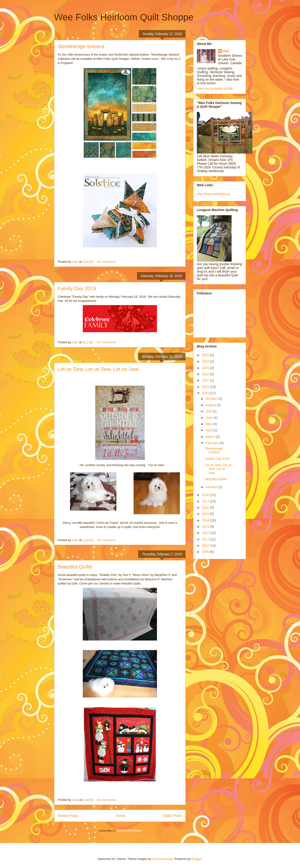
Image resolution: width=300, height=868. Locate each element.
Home (121, 816)
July (209, 411)
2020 (206, 387)
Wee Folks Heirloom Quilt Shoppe (124, 17)
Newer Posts (68, 816)
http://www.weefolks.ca (213, 194)
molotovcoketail (163, 859)
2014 (206, 520)
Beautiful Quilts (75, 567)
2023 (206, 368)
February (213, 443)
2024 (206, 361)
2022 (206, 374)
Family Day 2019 (77, 289)
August (211, 405)
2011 (206, 539)
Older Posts (173, 816)
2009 (206, 552)
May (209, 424)
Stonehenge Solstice (81, 46)
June (210, 418)
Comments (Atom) (129, 831)
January (212, 487)
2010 (206, 546)
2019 (206, 393)
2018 (206, 495)
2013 (206, 527)
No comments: (107, 262)
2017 (206, 501)
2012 (206, 533)
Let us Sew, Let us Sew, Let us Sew (98, 369)
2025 (206, 355)
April (209, 430)
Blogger (196, 859)
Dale (226, 51)
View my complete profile (215, 88)
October (212, 399)
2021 (206, 380)
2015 (206, 514)
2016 (206, 508)
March (211, 437)
